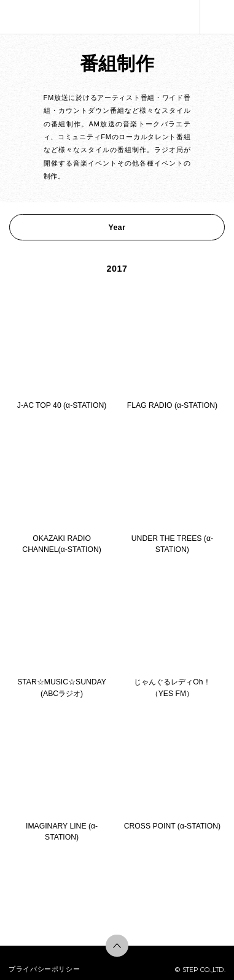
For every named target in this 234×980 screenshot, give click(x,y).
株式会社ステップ (26, 17)
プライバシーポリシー (44, 969)
